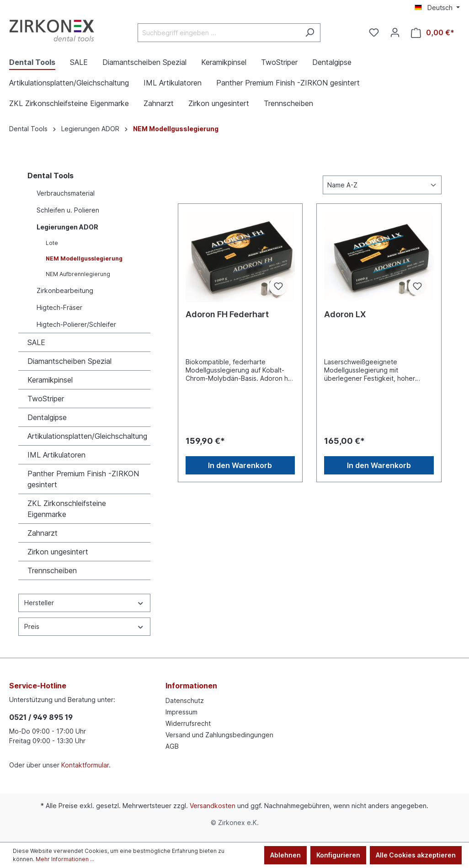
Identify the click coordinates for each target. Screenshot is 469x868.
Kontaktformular (85, 765)
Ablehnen (285, 855)
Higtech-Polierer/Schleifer (76, 324)
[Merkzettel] (374, 32)
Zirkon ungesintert (58, 552)
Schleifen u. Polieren (68, 210)
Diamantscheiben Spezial (69, 361)
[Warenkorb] (433, 33)
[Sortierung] (382, 185)
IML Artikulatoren (56, 455)
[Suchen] (310, 33)
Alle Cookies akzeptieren (416, 855)
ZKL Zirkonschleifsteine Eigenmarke (67, 509)
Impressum (181, 712)
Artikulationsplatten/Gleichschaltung (87, 436)
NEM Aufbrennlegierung (78, 274)
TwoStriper (46, 399)
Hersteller (84, 603)
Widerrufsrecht (188, 723)
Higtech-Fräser (59, 307)
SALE (36, 342)
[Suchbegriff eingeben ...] (219, 33)
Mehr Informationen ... (65, 859)
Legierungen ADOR (67, 227)
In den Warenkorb (240, 465)
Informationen (191, 686)
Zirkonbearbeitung (65, 290)
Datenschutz (185, 700)
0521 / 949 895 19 (41, 717)
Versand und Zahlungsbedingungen (219, 735)
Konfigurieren (338, 855)
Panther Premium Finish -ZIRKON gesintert (83, 479)
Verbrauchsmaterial (66, 193)
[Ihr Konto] (395, 32)
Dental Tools (51, 176)
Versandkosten (213, 806)
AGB (172, 746)
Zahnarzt (43, 533)
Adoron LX (345, 314)
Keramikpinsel (50, 380)
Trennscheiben (52, 570)
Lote (52, 243)
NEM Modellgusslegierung (84, 258)
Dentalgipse (47, 417)
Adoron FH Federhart (227, 314)
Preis (84, 626)
